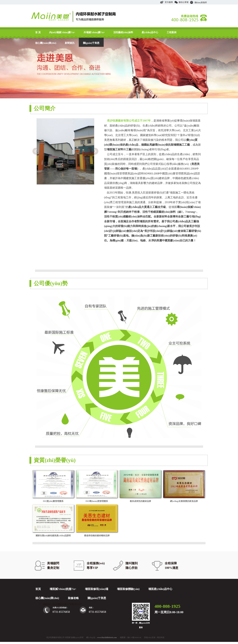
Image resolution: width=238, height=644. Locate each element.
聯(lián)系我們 (198, 3)
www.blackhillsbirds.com (107, 637)
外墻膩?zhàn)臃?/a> (94, 32)
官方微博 (166, 2)
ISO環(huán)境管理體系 (97, 501)
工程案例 (172, 32)
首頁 (38, 589)
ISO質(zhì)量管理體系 (53, 501)
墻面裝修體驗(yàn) (128, 589)
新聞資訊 (70, 43)
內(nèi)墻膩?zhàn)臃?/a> (62, 32)
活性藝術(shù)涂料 (123, 32)
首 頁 (38, 32)
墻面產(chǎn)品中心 (160, 589)
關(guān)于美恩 (91, 43)
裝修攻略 (73, 598)
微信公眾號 (181, 2)
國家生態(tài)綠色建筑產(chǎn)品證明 (53, 536)
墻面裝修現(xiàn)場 (97, 589)
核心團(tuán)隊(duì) (46, 43)
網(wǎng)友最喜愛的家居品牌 (184, 501)
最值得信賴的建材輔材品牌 (97, 536)
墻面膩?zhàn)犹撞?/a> (63, 589)
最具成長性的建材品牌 (140, 501)
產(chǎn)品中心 (150, 32)
